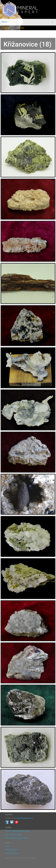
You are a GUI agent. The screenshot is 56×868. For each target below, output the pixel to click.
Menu (4, 22)
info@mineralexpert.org (24, 818)
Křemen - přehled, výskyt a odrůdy (17, 831)
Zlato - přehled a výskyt (14, 835)
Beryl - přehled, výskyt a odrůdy (16, 838)
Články (22, 28)
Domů (7, 28)
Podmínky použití (12, 850)
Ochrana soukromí (12, 853)
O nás (7, 846)
